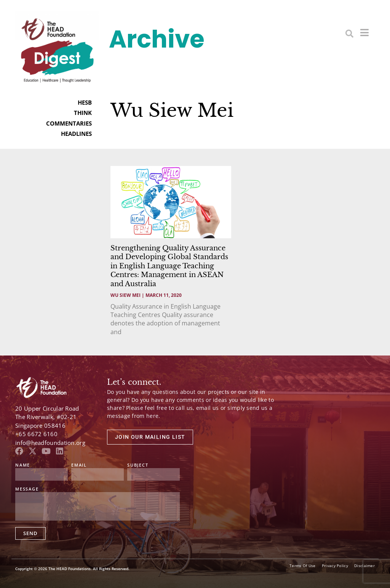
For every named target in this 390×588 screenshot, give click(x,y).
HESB (85, 102)
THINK (83, 113)
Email (79, 465)
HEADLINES (76, 134)
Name (23, 465)
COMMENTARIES (69, 123)
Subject (138, 465)
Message (27, 489)
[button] (349, 33)
